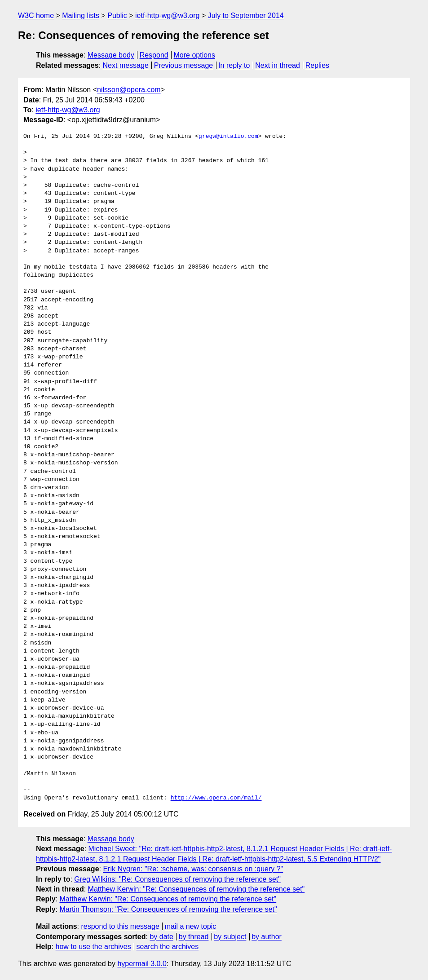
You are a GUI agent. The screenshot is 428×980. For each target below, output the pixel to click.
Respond (154, 55)
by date (161, 937)
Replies (317, 65)
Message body (111, 55)
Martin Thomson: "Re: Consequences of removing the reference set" (168, 909)
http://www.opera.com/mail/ (216, 798)
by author (267, 937)
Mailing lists (81, 15)
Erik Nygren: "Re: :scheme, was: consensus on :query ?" (193, 869)
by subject (230, 937)
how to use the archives (93, 947)
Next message (126, 65)
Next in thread (278, 65)
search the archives (168, 947)
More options (195, 55)
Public (117, 15)
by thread (194, 937)
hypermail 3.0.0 (142, 964)
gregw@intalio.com (228, 137)
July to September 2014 (246, 15)
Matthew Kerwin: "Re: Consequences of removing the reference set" (196, 889)
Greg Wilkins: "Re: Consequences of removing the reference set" (177, 879)
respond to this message (120, 926)
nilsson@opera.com (129, 90)
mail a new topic (191, 926)
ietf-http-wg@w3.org (167, 15)
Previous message (184, 65)
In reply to (234, 65)
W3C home (36, 15)
